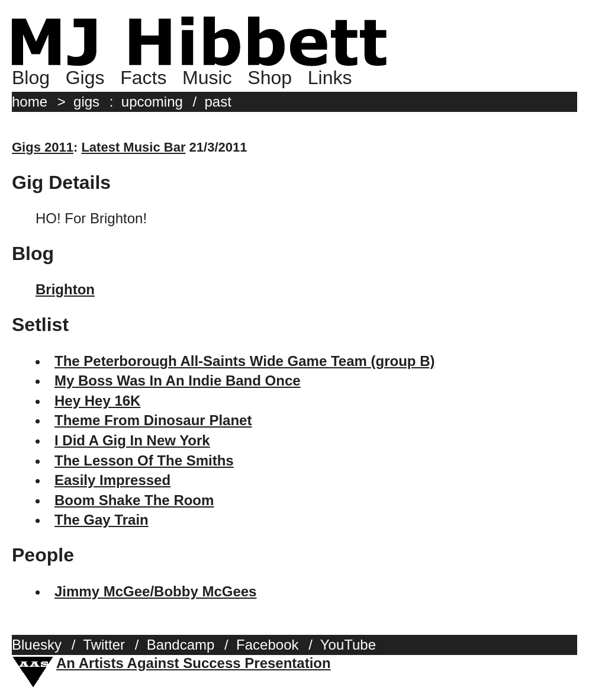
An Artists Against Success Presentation (194, 663)
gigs (86, 102)
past (218, 102)
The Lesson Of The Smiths (144, 460)
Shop (270, 78)
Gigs (85, 78)
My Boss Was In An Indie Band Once (178, 380)
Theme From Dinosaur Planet (153, 420)
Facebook (267, 645)
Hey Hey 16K (97, 401)
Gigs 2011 (43, 147)
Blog (31, 78)
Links (330, 78)
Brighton (65, 289)
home (30, 102)
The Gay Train (102, 520)
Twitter (104, 645)
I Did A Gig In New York (132, 440)
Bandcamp (181, 645)
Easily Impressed (112, 480)
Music (207, 78)
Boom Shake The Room (134, 500)
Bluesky (37, 645)
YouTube (348, 645)
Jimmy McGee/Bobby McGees (155, 591)
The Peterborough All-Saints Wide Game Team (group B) (245, 361)
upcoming (152, 102)
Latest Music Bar (133, 147)
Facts (143, 78)
